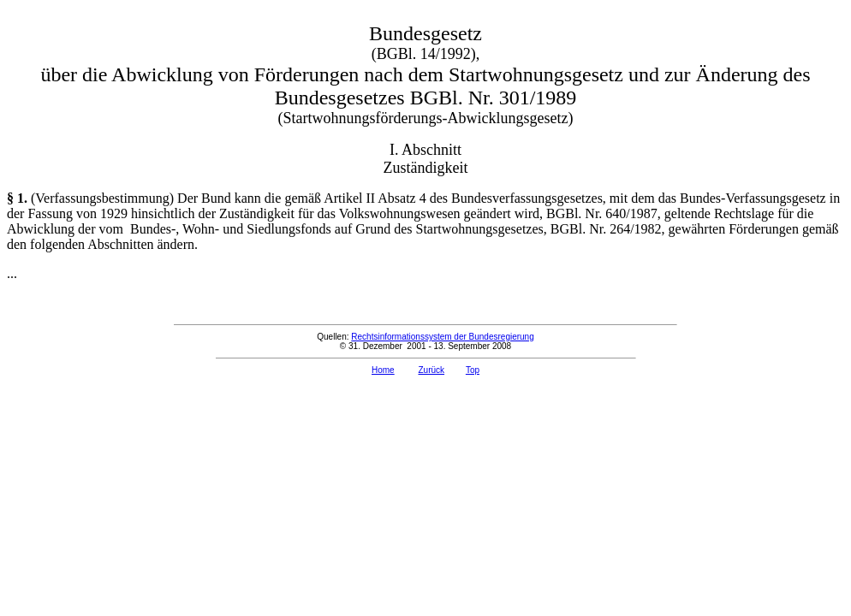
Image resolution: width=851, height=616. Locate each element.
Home (383, 370)
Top (473, 370)
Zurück (431, 370)
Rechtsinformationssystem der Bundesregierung (442, 337)
